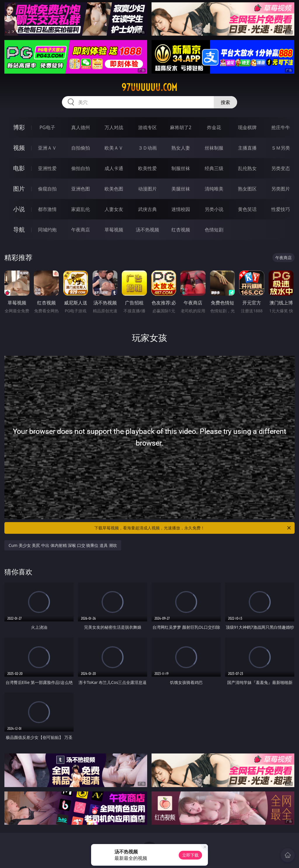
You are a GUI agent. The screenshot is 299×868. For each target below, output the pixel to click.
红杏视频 (181, 230)
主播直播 (247, 148)
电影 (19, 168)
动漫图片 (147, 189)
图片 (19, 189)
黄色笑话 (247, 209)
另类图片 (281, 189)
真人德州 (81, 127)
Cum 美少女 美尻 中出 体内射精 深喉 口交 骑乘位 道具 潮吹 (63, 545)
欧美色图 (114, 189)
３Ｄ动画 (147, 148)
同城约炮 (47, 230)
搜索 (225, 102)
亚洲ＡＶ (47, 148)
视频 (19, 148)
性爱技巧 (281, 209)
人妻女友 (114, 209)
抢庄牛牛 (281, 127)
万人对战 (114, 127)
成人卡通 (114, 168)
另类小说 (214, 209)
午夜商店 (81, 230)
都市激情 (47, 209)
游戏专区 (147, 127)
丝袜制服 (214, 148)
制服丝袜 (181, 168)
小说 (19, 209)
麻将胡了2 (181, 127)
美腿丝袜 (181, 189)
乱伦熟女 (247, 168)
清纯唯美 (214, 189)
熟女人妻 (181, 148)
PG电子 (47, 127)
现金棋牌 (247, 127)
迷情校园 (181, 209)
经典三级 (214, 168)
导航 (19, 229)
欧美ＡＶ (114, 148)
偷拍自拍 (81, 168)
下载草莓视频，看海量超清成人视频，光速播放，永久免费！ (193, 528)
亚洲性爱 (47, 168)
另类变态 (281, 168)
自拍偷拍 (81, 148)
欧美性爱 (147, 168)
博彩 (19, 127)
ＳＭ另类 (281, 148)
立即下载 (190, 855)
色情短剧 (214, 230)
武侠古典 (147, 209)
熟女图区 (247, 189)
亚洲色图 (81, 189)
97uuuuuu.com (149, 87)
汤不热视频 (147, 230)
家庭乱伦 (81, 209)
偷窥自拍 (47, 189)
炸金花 (214, 127)
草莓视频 (114, 230)
